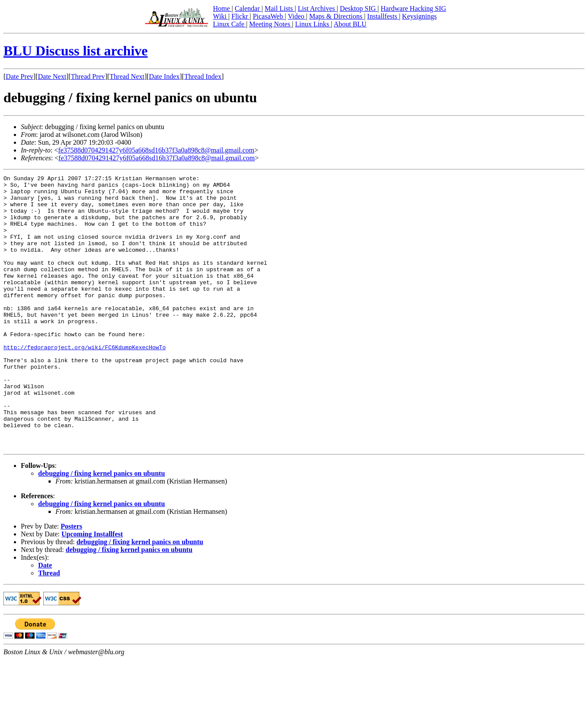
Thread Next (127, 76)
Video (297, 16)
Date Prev (19, 76)
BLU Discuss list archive (76, 51)
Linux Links (313, 24)
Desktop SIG (359, 8)
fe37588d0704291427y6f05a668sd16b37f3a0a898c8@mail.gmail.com (156, 150)
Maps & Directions (336, 16)
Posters (71, 581)
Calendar (248, 8)
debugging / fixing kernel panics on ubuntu (102, 528)
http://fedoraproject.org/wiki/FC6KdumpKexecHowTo (84, 382)
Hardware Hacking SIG (414, 8)
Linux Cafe (229, 24)
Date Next (52, 76)
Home (222, 8)
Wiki (220, 16)
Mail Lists (280, 8)
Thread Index (203, 76)
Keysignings (419, 16)
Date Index (164, 76)
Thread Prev (88, 76)
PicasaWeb (269, 16)
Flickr (240, 16)
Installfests (383, 16)
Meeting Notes (271, 24)
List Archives (317, 8)
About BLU (350, 24)
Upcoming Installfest (92, 589)
